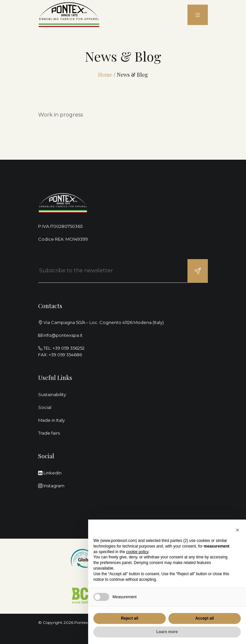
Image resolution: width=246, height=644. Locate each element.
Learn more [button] (167, 632)
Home (105, 75)
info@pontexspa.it (63, 335)
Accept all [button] (205, 618)
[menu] (198, 15)
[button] (237, 530)
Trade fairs (49, 433)
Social (45, 407)
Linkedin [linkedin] (50, 473)
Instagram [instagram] (51, 486)
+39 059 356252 (69, 348)
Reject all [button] (130, 618)
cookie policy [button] (137, 552)
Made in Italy (51, 420)
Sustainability (52, 394)
